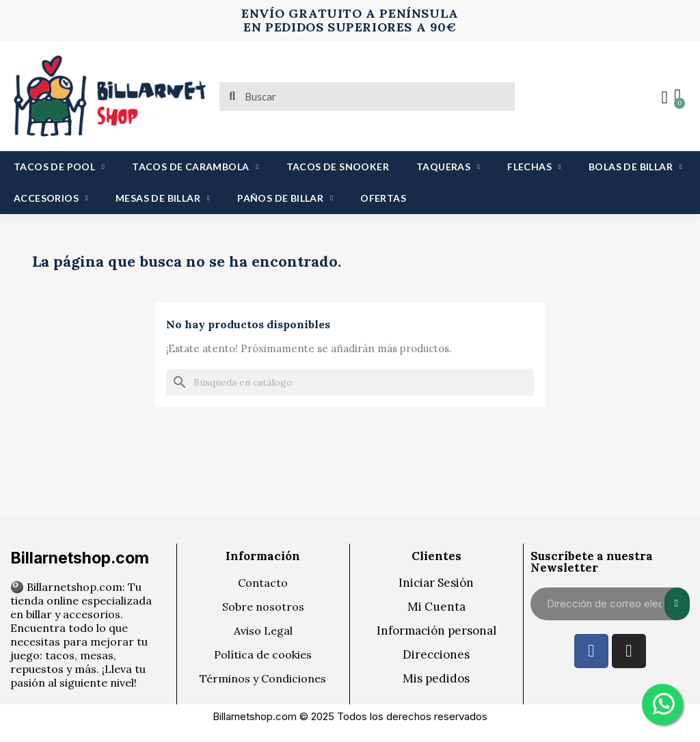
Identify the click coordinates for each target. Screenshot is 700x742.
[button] (676, 96)
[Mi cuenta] (662, 98)
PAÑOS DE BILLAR (285, 198)
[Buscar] (350, 382)
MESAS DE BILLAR (163, 198)
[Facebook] (591, 651)
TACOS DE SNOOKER (338, 167)
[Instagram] (629, 651)
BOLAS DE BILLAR (635, 167)
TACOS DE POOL (59, 167)
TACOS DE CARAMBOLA (195, 167)
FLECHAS (534, 167)
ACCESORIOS (51, 198)
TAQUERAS (448, 167)
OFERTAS (383, 198)
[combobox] (368, 96)
